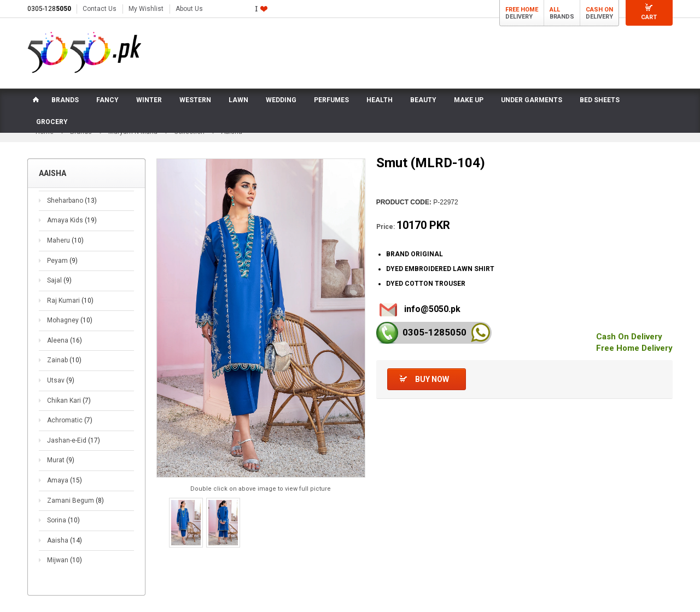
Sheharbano (72, 201)
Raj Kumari (70, 301)
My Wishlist (146, 9)
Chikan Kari (69, 401)
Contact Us (100, 9)
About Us (189, 9)
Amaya (65, 480)
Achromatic (70, 420)
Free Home (522, 10)
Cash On (599, 10)
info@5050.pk (432, 309)
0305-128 (49, 9)
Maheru (65, 240)
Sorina (63, 520)
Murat (61, 460)
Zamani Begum (75, 501)
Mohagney (70, 320)
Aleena (65, 340)
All (555, 10)
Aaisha (65, 540)
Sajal (59, 280)
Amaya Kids (72, 220)
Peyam (62, 261)
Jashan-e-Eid (74, 440)
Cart (649, 17)
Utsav (61, 380)
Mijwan (65, 560)
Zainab (64, 360)
